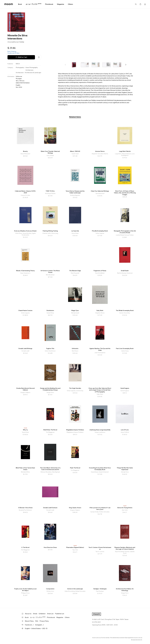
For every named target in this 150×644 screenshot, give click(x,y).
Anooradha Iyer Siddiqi (16, 42)
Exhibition (42, 614)
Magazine (61, 4)
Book (20, 4)
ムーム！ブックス (34, 4)
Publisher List (60, 614)
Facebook (29, 625)
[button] (126, 65)
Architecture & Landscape (33, 73)
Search (136, 4)
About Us (28, 614)
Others (70, 4)
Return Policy (29, 621)
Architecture (29, 70)
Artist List (50, 614)
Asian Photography (32, 67)
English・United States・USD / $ (36, 628)
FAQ (37, 621)
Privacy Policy (44, 621)
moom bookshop (9, 4)
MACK (18, 64)
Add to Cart (21, 57)
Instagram (39, 625)
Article (35, 614)
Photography (20, 67)
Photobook (49, 4)
